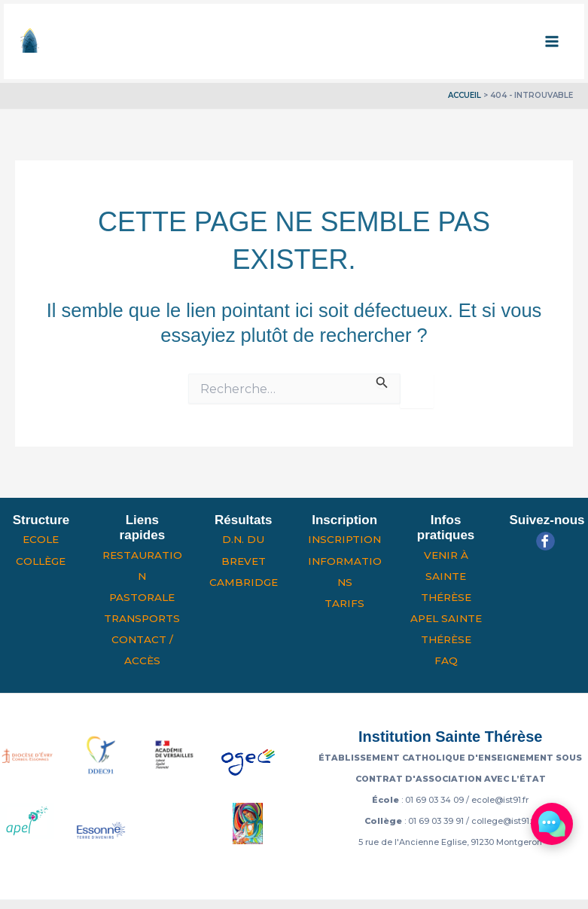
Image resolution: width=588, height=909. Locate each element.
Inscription (344, 539)
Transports (142, 618)
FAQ (446, 660)
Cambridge (244, 582)
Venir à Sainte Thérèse (446, 576)
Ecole (41, 539)
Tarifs (344, 603)
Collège (41, 561)
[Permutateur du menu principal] (553, 41)
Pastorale (142, 597)
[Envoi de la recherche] (382, 381)
